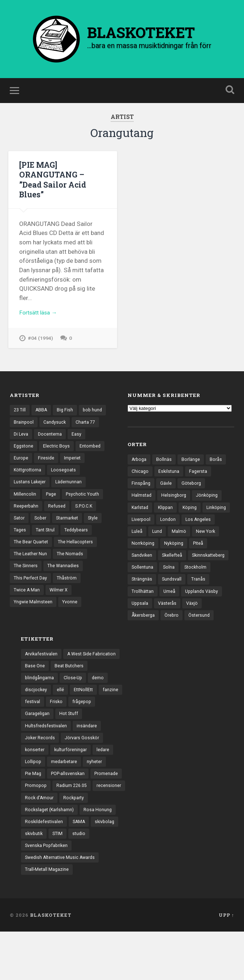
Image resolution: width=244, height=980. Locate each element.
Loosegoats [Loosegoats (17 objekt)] (67, 478)
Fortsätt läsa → (40, 318)
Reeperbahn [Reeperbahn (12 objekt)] (27, 515)
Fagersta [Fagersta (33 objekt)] (200, 477)
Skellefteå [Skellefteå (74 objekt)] (195, 565)
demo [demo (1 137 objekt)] (101, 704)
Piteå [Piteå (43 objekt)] (137, 565)
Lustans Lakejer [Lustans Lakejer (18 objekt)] (31, 490)
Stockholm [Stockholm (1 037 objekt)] (143, 590)
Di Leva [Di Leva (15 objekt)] (22, 440)
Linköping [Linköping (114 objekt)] (142, 527)
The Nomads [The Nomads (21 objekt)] (72, 566)
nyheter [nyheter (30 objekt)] (98, 792)
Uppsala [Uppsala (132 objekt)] (185, 615)
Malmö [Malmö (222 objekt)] (216, 540)
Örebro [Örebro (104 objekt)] (196, 628)
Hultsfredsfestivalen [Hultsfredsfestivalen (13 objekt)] (47, 754)
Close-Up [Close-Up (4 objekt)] (75, 704)
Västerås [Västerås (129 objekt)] (214, 615)
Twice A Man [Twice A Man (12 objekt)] (27, 603)
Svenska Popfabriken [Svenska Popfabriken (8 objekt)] (48, 892)
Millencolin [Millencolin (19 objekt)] (25, 503)
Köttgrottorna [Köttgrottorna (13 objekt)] (29, 478)
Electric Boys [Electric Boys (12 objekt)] (58, 453)
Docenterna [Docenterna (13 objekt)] (52, 440)
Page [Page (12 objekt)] (52, 503)
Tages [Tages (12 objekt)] (20, 540)
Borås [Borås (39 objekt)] (218, 465)
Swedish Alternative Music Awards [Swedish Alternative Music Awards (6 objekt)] (62, 905)
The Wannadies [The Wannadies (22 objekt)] (65, 578)
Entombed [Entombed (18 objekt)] (92, 453)
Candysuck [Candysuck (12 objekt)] (56, 428)
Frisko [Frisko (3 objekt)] (57, 729)
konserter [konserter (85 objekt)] (35, 779)
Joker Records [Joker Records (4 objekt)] (41, 767)
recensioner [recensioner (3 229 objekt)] (80, 830)
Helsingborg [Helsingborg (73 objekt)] (175, 502)
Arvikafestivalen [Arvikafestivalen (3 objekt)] (42, 679)
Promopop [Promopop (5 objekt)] (71, 817)
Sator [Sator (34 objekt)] (20, 528)
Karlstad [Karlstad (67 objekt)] (141, 515)
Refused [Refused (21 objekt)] (58, 515)
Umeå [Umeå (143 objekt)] (195, 602)
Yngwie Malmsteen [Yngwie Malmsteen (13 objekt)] (34, 616)
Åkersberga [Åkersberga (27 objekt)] (166, 628)
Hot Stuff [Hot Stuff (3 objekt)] (70, 742)
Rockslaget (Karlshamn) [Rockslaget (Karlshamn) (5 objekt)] (51, 855)
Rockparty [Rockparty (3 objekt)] (76, 842)
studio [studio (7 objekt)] (82, 880)
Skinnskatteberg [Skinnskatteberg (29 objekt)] (149, 577)
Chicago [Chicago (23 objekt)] (140, 477)
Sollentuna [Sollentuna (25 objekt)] (188, 577)
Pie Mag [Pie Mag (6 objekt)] (34, 805)
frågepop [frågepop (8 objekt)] (84, 729)
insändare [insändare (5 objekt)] (89, 754)
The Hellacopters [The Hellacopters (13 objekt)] (78, 553)
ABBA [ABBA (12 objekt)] (43, 415)
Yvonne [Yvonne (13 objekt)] (72, 616)
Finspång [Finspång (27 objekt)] (141, 489)
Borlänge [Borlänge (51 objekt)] (192, 465)
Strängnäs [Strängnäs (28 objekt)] (175, 590)
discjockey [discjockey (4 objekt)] (36, 717)
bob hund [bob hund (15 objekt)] (95, 415)
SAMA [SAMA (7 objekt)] (81, 867)
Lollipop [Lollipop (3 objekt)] (34, 792)
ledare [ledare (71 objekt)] (107, 779)
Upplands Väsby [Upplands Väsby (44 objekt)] (149, 615)
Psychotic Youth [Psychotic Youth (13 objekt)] (85, 503)
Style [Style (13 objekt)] (97, 528)
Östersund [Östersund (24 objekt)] (143, 640)
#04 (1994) (41, 344)
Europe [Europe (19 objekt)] (21, 465)
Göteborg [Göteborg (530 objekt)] (193, 489)
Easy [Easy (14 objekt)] (79, 440)
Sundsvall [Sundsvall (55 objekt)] (207, 590)
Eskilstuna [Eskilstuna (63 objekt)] (170, 477)
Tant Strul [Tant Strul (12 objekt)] (47, 540)
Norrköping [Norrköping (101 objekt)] (175, 552)
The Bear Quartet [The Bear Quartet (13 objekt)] (32, 553)
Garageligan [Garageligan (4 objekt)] (38, 742)
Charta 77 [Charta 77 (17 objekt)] (88, 428)
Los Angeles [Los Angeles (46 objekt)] (145, 540)
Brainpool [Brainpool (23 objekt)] (24, 428)
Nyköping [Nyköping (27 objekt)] (207, 552)
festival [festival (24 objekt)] (33, 729)
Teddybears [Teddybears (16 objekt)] (80, 540)
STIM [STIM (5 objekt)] (60, 880)
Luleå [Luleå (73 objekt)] (173, 540)
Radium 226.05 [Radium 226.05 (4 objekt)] (41, 830)
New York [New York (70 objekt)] (142, 552)
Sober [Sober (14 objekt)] (42, 528)
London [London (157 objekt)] (200, 527)
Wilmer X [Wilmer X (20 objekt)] (60, 603)
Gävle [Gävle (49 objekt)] (167, 489)
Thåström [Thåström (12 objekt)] (69, 591)
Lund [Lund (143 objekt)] (194, 540)
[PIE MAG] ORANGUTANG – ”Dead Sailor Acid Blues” (54, 184)
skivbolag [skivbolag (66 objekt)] (108, 867)
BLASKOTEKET (51, 963)
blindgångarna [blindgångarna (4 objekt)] (40, 704)
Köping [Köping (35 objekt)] (193, 515)
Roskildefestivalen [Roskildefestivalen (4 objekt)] (45, 867)
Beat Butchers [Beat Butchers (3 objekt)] (70, 692)
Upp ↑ (226, 963)
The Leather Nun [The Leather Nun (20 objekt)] (31, 566)
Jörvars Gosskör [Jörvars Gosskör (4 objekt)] (85, 767)
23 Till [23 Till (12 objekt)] (20, 415)
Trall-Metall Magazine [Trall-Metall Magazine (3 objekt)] (48, 917)
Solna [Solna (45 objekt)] (215, 577)
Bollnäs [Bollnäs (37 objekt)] (165, 465)
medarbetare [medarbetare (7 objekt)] (66, 792)
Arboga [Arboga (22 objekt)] (140, 465)
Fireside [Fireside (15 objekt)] (47, 465)
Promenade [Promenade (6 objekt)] (37, 817)
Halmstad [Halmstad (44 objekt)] (142, 502)
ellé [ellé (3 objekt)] (61, 717)
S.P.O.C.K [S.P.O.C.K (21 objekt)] (86, 515)
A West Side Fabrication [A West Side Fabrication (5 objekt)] (95, 679)
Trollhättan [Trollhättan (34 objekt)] (167, 602)
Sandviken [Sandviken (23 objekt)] (164, 565)
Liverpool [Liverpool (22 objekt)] (172, 527)
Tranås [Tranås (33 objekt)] (139, 602)
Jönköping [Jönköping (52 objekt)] (210, 502)
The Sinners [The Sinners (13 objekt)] (26, 578)
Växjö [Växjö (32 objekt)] (138, 628)
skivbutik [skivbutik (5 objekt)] (35, 880)
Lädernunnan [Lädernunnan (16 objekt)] (71, 490)
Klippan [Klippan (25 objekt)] (167, 515)
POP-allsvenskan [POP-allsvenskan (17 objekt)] (70, 805)
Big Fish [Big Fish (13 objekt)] (67, 415)
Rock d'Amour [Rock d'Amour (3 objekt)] (40, 842)
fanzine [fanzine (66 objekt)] (113, 717)
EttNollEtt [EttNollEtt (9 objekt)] (85, 717)
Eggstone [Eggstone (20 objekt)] (24, 453)
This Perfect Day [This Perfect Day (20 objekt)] (31, 591)
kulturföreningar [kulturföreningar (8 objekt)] (73, 779)
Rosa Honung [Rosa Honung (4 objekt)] (100, 855)
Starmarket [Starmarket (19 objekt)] (70, 528)
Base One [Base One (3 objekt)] (35, 692)
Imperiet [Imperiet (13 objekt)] (74, 465)
